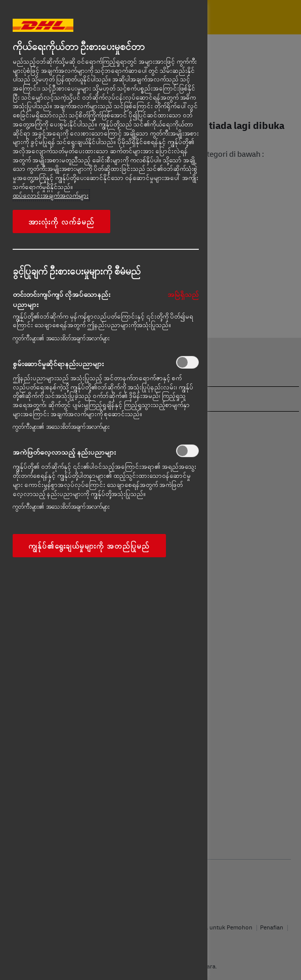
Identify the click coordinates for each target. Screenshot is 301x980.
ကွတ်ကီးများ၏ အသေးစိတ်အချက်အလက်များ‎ (61, 338)
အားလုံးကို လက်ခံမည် (61, 221)
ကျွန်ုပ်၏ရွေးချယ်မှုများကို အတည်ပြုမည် (89, 546)
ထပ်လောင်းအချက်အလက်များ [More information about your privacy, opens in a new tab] (51, 195)
